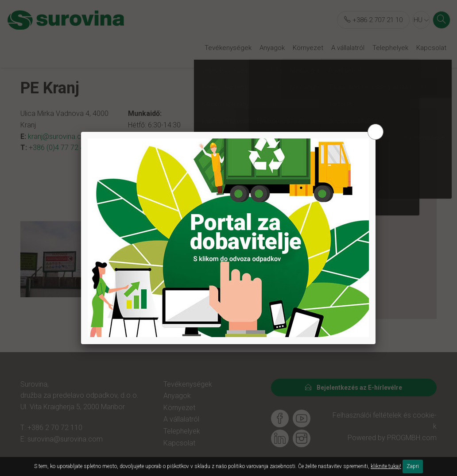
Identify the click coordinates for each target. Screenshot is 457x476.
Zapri (413, 466)
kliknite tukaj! (386, 466)
